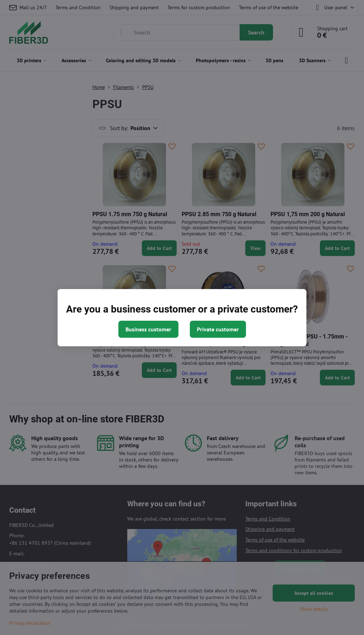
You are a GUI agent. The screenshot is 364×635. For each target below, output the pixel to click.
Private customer (218, 329)
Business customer (148, 329)
